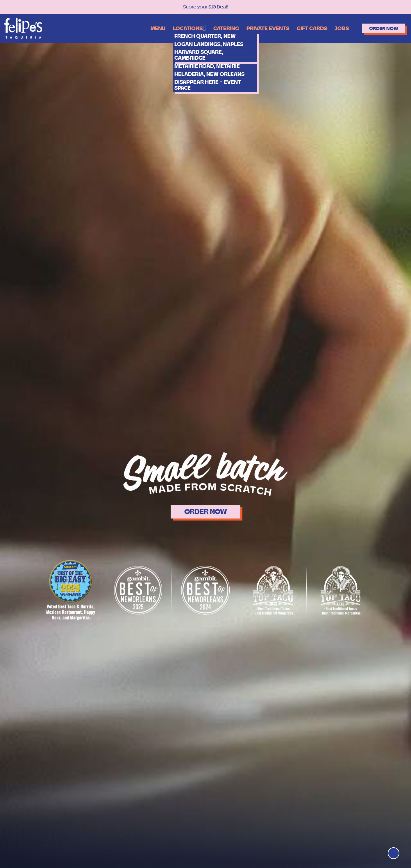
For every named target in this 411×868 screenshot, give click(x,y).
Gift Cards (296, 28)
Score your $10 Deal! (205, 7)
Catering (202, 28)
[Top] (391, 851)
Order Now (377, 28)
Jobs (329, 28)
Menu (128, 28)
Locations (161, 28)
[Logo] (23, 28)
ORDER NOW (206, 512)
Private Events (248, 28)
